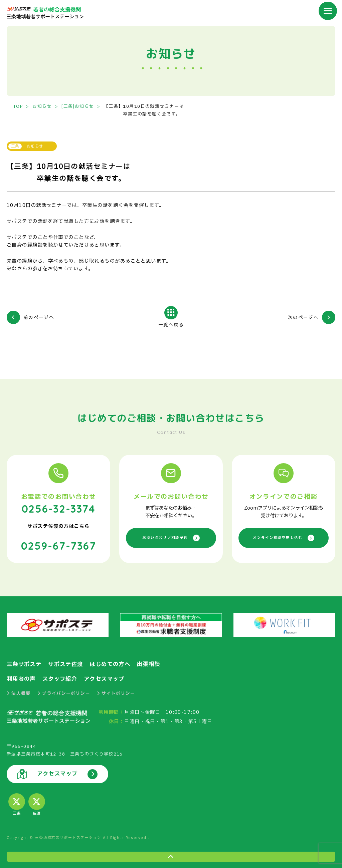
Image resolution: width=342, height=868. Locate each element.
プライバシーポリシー (64, 691)
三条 (17, 803)
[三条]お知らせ (79, 106)
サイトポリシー (117, 691)
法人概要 (19, 691)
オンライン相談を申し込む (284, 537)
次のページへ (303, 318)
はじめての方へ (115, 663)
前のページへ (39, 318)
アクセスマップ (109, 677)
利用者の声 (22, 677)
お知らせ (43, 106)
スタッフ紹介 (63, 677)
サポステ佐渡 (69, 663)
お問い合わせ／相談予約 (171, 537)
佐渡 (37, 803)
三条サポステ (25, 663)
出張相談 (156, 663)
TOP (18, 106)
